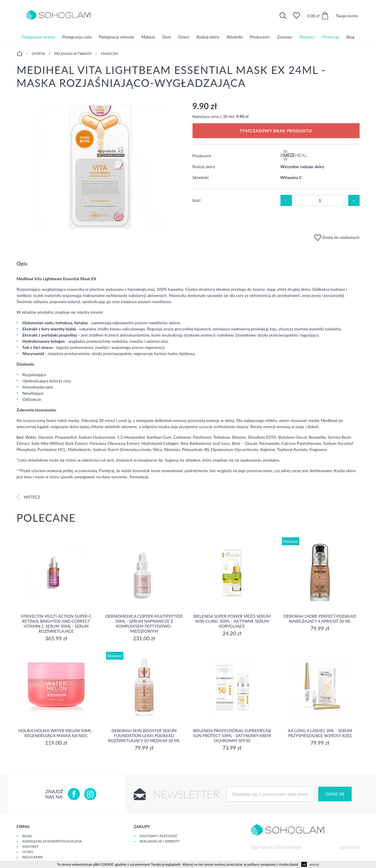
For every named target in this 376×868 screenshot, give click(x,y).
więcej (314, 864)
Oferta (38, 54)
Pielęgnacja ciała (77, 37)
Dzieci (184, 37)
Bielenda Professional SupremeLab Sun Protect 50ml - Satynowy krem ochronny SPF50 (232, 736)
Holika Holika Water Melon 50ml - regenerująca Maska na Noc (56, 733)
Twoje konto (347, 16)
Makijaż (148, 37)
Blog (350, 37)
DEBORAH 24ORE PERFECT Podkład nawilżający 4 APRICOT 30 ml (320, 619)
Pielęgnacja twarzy (38, 37)
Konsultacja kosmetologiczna (52, 841)
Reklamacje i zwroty (160, 841)
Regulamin (33, 857)
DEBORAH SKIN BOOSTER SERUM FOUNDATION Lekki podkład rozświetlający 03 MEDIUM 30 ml (144, 736)
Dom (167, 37)
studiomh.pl (350, 847)
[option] (100, 167)
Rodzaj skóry (208, 37)
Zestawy (285, 37)
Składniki (234, 37)
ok (304, 864)
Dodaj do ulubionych (337, 237)
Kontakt (31, 846)
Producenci (260, 37)
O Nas (28, 852)
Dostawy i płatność (159, 836)
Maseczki (109, 54)
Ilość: (197, 200)
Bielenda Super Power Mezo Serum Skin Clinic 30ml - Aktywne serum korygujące (232, 621)
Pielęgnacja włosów (117, 37)
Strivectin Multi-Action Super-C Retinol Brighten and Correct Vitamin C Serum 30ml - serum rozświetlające (56, 624)
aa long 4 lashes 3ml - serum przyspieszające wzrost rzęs (320, 733)
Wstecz (28, 497)
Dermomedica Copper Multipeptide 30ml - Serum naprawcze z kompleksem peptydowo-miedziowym (144, 624)
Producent (202, 156)
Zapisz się (335, 794)
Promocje (331, 37)
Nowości (307, 37)
